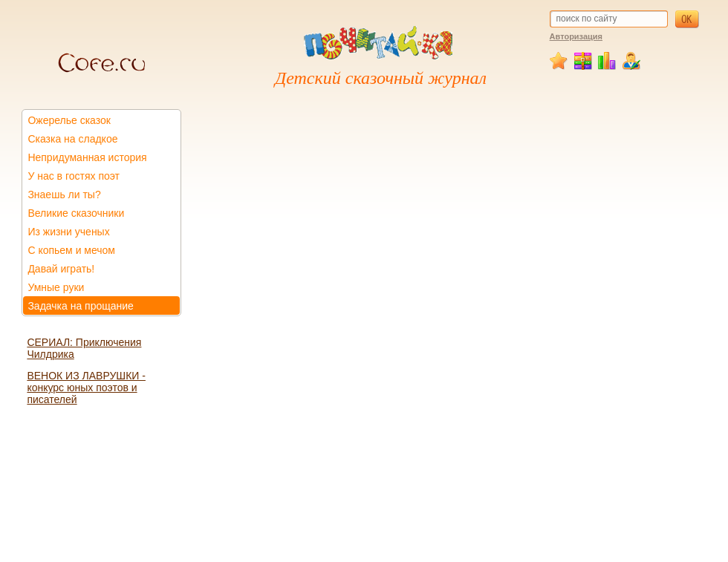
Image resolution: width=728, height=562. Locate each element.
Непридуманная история (87, 157)
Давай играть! (61, 269)
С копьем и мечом (71, 250)
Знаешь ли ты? (64, 195)
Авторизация (576, 36)
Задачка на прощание (81, 306)
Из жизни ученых (68, 232)
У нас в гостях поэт (74, 176)
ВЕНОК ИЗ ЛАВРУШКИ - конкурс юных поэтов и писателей (86, 388)
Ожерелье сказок (69, 120)
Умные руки (56, 287)
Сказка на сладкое (72, 139)
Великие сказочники (76, 213)
